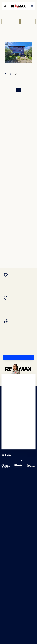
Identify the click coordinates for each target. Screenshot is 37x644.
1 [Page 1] (19, 90)
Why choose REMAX (9, 577)
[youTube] (10, 461)
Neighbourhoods (8, 523)
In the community (8, 580)
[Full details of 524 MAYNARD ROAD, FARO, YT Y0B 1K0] (18, 52)
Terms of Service (12, 630)
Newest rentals (7, 511)
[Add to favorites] (31, 66)
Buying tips (6, 540)
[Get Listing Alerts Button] (33, 21)
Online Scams (7, 588)
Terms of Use (7, 595)
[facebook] (3, 461)
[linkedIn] (18, 461)
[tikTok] (21, 461)
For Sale (8, 21)
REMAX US (6, 493)
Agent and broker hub (10, 569)
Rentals (4, 552)
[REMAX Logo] (7, 455)
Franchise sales (7, 566)
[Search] (5, 6)
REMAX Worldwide (9, 496)
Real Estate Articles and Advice (13, 499)
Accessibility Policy (9, 599)
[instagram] (6, 461)
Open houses (6, 517)
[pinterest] (14, 461)
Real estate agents (8, 520)
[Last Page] (24, 90)
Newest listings (7, 508)
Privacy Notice (7, 592)
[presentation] (18, 52)
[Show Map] (23, 21)
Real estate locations (9, 514)
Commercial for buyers (10, 549)
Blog (3, 537)
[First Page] (13, 90)
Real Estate (16, 36)
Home (4, 36)
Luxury (4, 529)
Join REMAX (6, 563)
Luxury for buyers (8, 546)
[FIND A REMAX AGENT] (18, 357)
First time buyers (8, 543)
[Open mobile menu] (32, 6)
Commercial (6, 526)
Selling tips (6, 555)
